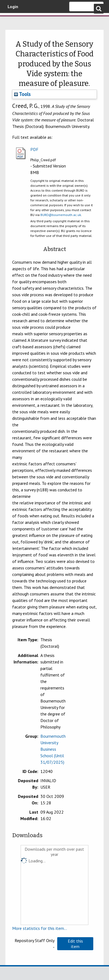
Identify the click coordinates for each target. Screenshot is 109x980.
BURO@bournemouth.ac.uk (61, 215)
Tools (22, 94)
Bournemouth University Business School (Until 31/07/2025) (53, 749)
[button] (75, 944)
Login (13, 7)
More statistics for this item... (40, 928)
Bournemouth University (12, 20)
